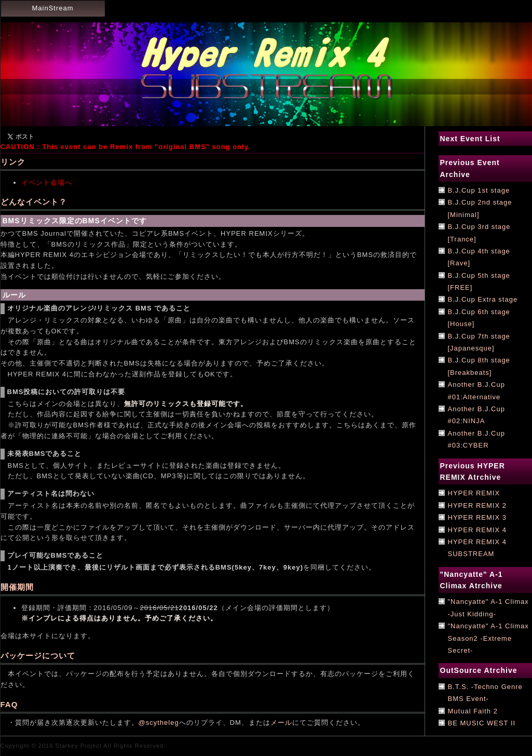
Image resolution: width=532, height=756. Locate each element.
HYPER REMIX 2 (477, 505)
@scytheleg (159, 723)
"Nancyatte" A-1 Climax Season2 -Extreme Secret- (488, 638)
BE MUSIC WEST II (482, 723)
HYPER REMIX (474, 493)
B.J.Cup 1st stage (479, 190)
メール (281, 723)
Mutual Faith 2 (473, 711)
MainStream (52, 8)
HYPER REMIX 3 (477, 517)
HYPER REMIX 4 (477, 530)
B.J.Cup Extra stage (483, 299)
